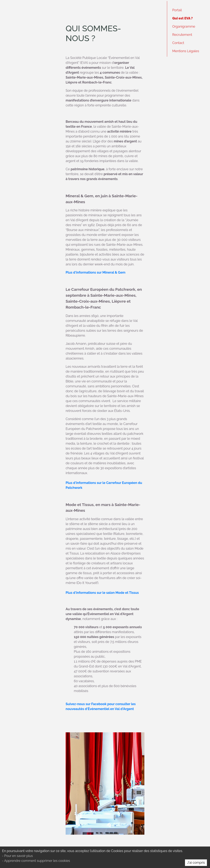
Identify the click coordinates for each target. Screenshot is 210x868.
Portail (177, 10)
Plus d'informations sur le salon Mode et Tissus (102, 593)
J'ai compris (196, 863)
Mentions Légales (186, 51)
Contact (178, 43)
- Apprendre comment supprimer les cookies (36, 861)
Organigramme (184, 26)
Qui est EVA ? (183, 18)
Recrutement (182, 35)
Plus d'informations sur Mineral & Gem (95, 272)
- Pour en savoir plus (17, 856)
